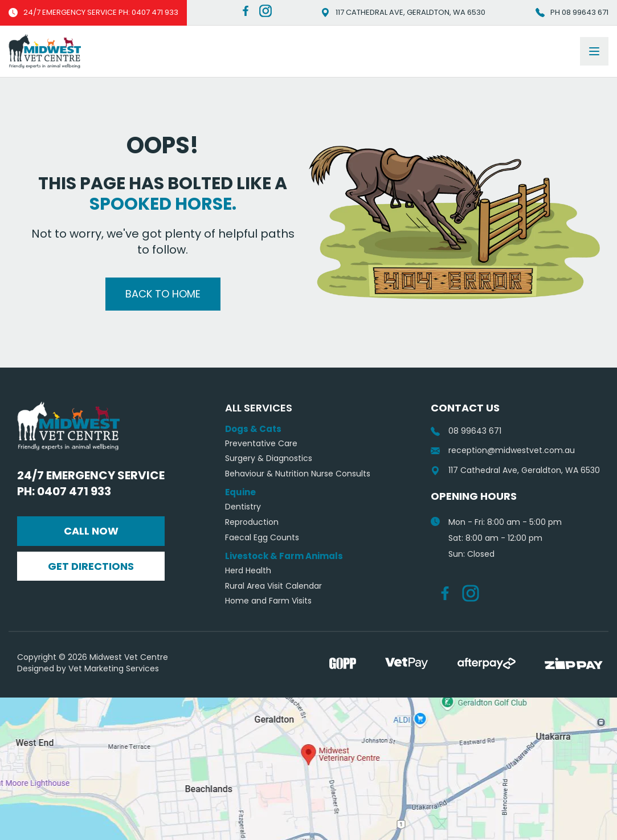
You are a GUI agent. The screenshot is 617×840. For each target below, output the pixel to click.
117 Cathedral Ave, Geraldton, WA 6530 (403, 13)
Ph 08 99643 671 (572, 13)
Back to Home (163, 294)
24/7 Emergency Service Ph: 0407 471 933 (91, 483)
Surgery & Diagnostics (269, 458)
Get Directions (91, 566)
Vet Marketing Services (114, 668)
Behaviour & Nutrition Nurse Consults (298, 474)
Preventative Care (261, 444)
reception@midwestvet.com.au (503, 450)
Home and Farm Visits (268, 601)
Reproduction (252, 522)
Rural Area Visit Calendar (273, 586)
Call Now (91, 531)
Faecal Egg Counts (262, 538)
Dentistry (243, 507)
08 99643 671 (466, 431)
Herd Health (248, 571)
